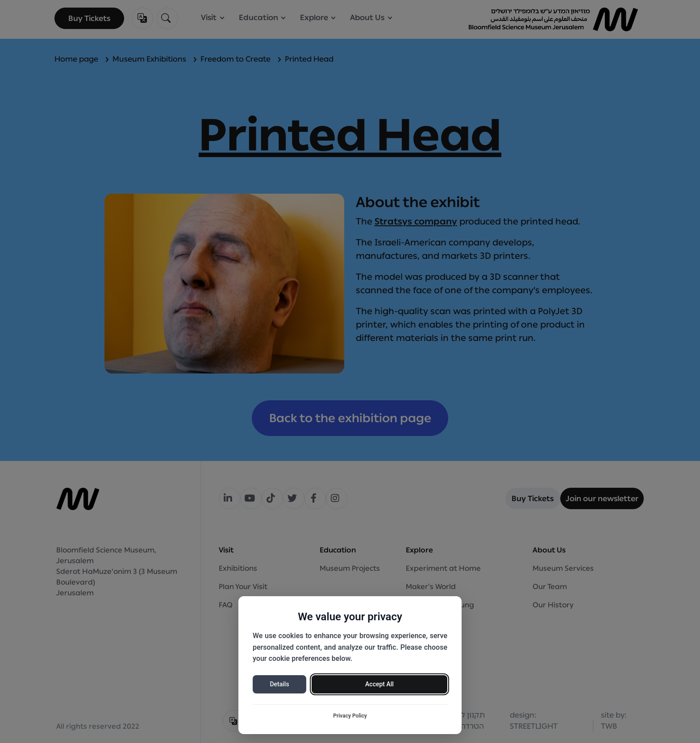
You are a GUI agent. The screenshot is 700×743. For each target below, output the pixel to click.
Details (279, 684)
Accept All (379, 684)
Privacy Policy (350, 716)
